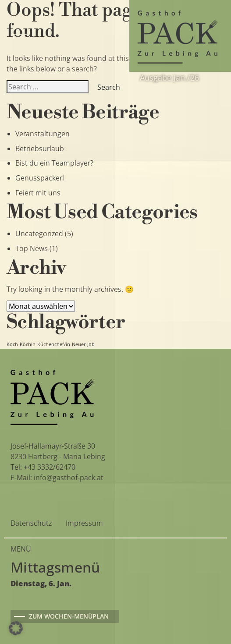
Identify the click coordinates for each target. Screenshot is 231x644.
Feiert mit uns (38, 193)
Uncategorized (39, 234)
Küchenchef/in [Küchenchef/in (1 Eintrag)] (54, 344)
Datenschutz (31, 523)
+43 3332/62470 (50, 467)
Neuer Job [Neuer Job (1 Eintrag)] (83, 344)
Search (109, 87)
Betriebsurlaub (40, 149)
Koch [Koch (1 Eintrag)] (12, 344)
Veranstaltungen (43, 134)
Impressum (84, 523)
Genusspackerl (40, 178)
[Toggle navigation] (20, 36)
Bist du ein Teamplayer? (54, 163)
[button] (16, 628)
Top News (32, 248)
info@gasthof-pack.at (69, 478)
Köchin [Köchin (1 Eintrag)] (28, 344)
